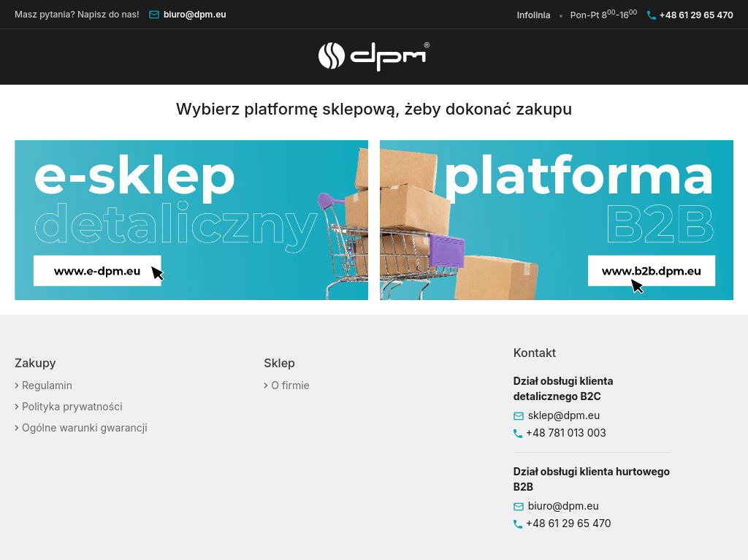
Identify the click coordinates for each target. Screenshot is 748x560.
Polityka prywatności (71, 406)
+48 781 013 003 (566, 433)
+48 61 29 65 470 (697, 15)
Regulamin (46, 385)
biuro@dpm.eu (195, 14)
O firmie (289, 385)
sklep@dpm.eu (564, 415)
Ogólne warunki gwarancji (83, 427)
